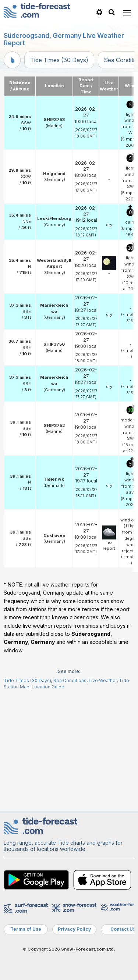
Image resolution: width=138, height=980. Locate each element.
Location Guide (48, 687)
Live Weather (103, 680)
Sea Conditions (70, 680)
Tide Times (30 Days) (59, 60)
